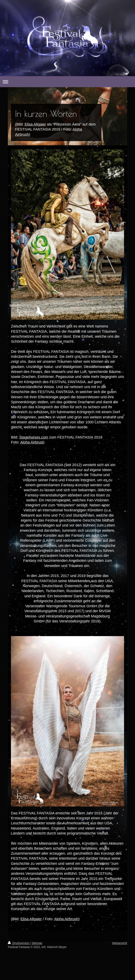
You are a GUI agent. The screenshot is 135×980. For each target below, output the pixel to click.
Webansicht (120, 943)
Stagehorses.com (34, 437)
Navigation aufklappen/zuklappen (67, 82)
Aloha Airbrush (32, 442)
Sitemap (37, 943)
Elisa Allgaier (35, 124)
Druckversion (19, 943)
